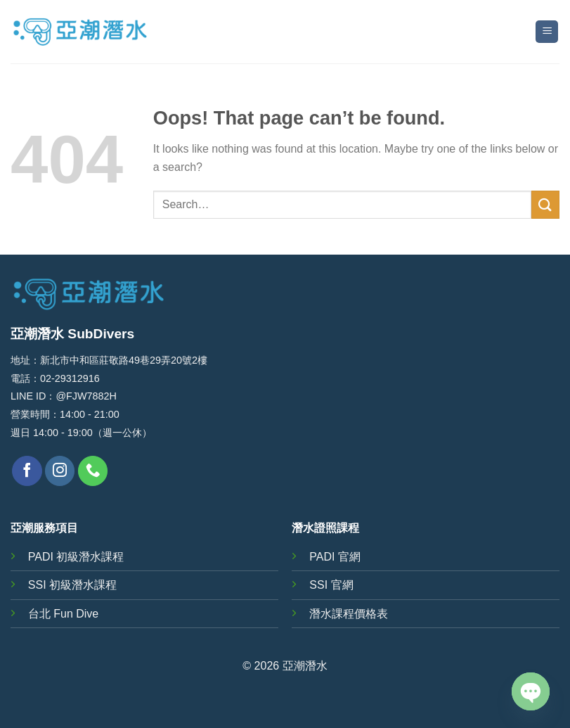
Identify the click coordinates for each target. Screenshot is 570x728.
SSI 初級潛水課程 (72, 585)
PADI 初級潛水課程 (76, 557)
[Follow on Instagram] (60, 471)
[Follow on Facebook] (27, 471)
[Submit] (545, 204)
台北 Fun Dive (63, 614)
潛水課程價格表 (349, 614)
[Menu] (547, 32)
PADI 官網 (335, 557)
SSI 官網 (331, 585)
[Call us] (93, 471)
